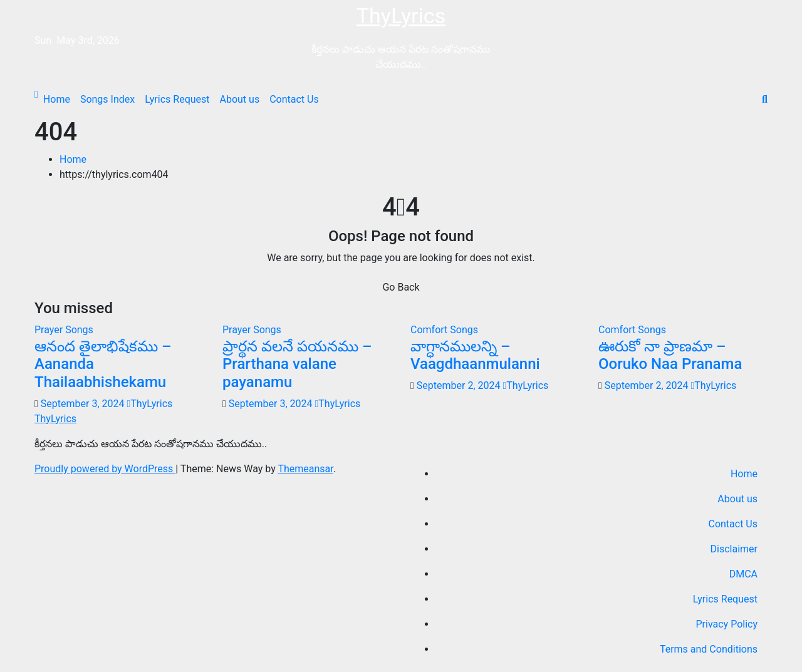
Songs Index (107, 99)
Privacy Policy (727, 624)
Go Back (401, 287)
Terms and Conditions (709, 649)
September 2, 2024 (460, 385)
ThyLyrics (401, 16)
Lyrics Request (177, 99)
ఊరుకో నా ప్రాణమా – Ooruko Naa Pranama (670, 355)
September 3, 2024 (84, 404)
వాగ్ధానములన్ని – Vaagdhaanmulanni (475, 355)
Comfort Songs (444, 330)
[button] (765, 99)
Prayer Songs (64, 330)
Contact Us (294, 99)
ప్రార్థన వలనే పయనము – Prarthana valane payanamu (297, 364)
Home (57, 99)
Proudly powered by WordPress (105, 469)
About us (240, 99)
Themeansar (305, 469)
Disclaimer (734, 549)
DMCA (743, 574)
